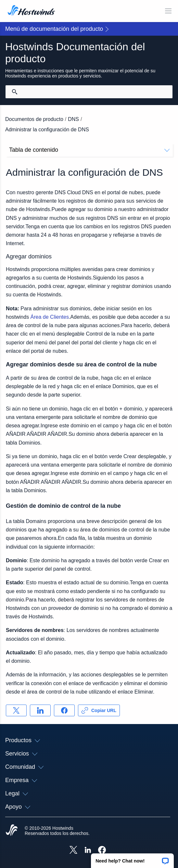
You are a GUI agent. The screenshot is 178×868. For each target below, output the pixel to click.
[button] (132, 859)
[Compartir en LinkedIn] (40, 710)
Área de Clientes (50, 317)
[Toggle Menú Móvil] (168, 11)
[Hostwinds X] (73, 850)
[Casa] (31, 11)
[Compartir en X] (16, 710)
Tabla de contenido (89, 150)
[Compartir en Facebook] (64, 710)
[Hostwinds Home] (12, 831)
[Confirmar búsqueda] (15, 92)
